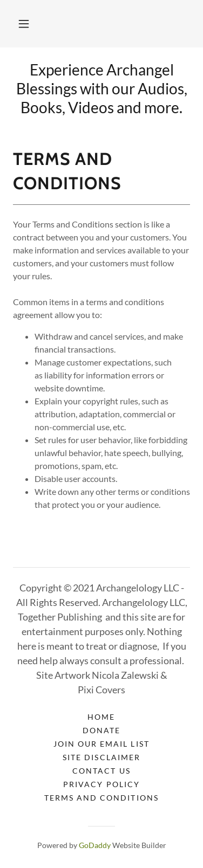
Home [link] (101, 717)
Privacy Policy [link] (101, 784)
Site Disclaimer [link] (101, 757)
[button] (24, 24)
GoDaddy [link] (95, 845)
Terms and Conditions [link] (101, 798)
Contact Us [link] (101, 771)
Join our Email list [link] (101, 744)
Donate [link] (101, 730)
